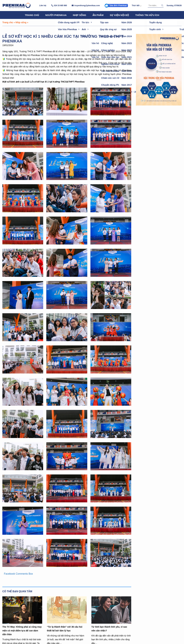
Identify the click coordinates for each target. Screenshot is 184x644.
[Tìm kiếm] (154, 6)
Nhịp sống (80, 15)
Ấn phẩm (98, 15)
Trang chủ (32, 15)
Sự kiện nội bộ (119, 15)
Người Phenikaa (56, 15)
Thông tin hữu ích (147, 15)
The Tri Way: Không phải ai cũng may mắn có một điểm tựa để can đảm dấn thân (22, 631)
